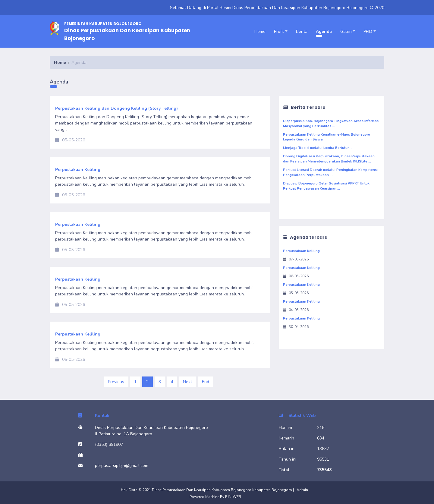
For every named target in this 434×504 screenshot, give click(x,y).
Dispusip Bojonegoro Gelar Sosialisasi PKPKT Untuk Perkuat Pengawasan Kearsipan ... (326, 186)
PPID (368, 32)
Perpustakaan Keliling (301, 251)
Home (260, 32)
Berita (302, 32)
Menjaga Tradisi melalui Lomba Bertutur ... (318, 148)
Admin (302, 490)
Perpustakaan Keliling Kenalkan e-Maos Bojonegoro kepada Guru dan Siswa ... (327, 137)
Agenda (324, 32)
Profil (279, 32)
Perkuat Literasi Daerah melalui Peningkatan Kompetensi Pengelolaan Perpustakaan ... (330, 172)
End (206, 382)
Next (187, 382)
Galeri (346, 32)
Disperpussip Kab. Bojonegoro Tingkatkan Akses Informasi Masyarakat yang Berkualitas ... (331, 124)
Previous (116, 382)
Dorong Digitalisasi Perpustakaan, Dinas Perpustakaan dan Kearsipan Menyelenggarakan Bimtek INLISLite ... (329, 159)
